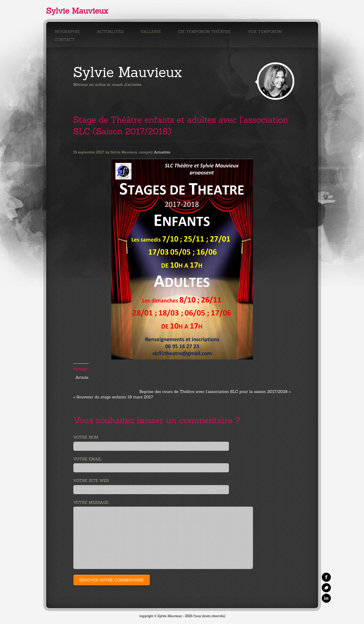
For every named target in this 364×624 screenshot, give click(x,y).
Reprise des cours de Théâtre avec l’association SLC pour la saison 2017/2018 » (215, 392)
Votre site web (91, 481)
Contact (65, 39)
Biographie (67, 31)
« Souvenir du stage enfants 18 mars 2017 (113, 397)
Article (82, 377)
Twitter (326, 588)
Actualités (110, 31)
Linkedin (326, 598)
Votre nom (86, 437)
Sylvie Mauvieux (77, 11)
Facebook (326, 577)
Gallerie (151, 31)
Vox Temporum (265, 31)
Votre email (88, 459)
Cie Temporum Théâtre (204, 31)
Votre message (91, 502)
